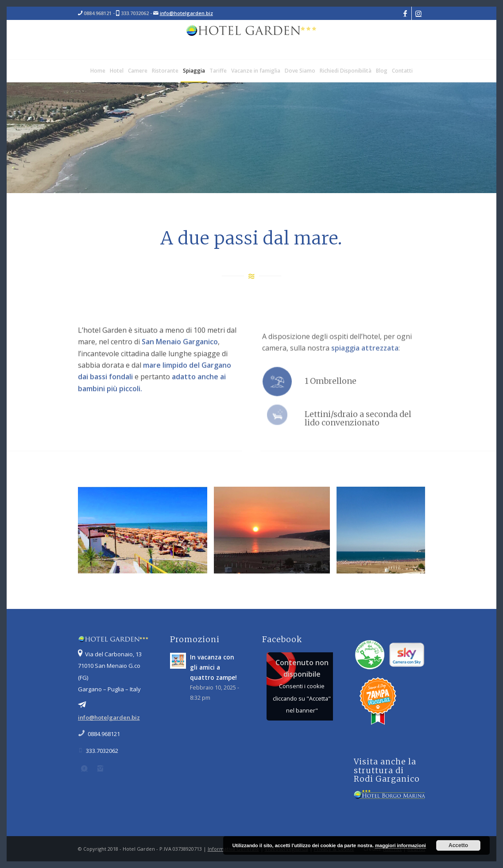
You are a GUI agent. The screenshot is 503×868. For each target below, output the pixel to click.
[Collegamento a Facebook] (405, 13)
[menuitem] (98, 71)
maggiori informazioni (400, 845)
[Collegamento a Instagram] (418, 13)
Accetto (458, 845)
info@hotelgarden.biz (186, 13)
